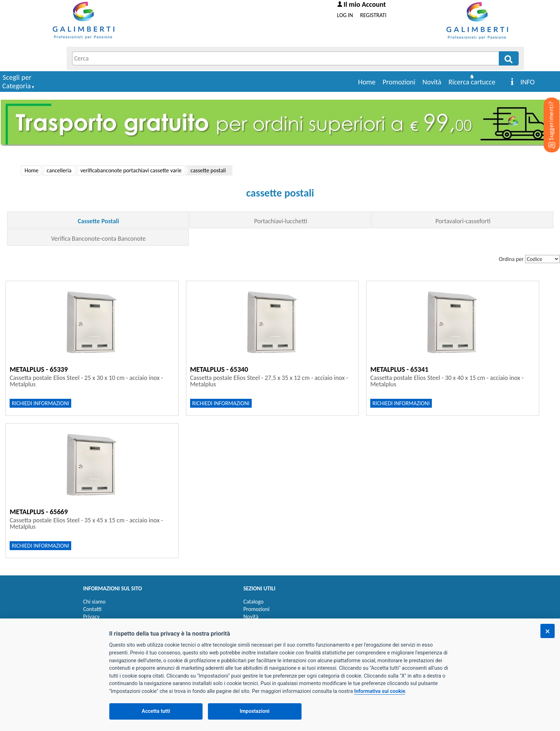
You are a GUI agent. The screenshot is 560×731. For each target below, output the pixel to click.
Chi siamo (95, 602)
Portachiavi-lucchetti (281, 221)
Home (367, 82)
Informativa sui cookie (380, 691)
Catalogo (254, 602)
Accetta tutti (156, 711)
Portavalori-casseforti (463, 221)
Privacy (91, 617)
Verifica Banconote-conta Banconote (99, 239)
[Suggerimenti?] (546, 114)
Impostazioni (255, 711)
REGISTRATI (373, 15)
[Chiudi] (548, 631)
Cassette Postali (98, 221)
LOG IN (345, 15)
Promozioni (399, 82)
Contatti (93, 609)
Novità (432, 82)
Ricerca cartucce (472, 82)
